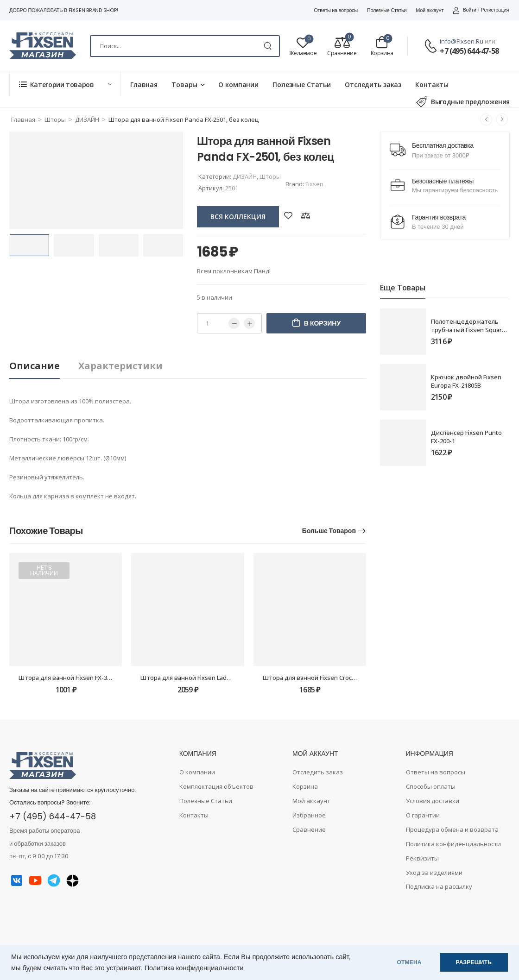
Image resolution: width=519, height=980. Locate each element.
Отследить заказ (373, 85)
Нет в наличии (44, 570)
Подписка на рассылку (439, 886)
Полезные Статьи (387, 10)
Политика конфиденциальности (194, 968)
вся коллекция (238, 217)
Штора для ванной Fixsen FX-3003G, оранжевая (88, 678)
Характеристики (120, 366)
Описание (35, 366)
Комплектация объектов (216, 786)
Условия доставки (433, 801)
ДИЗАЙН (87, 119)
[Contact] (432, 47)
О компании (238, 85)
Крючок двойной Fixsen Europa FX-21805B (466, 381)
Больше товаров (329, 531)
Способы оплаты (431, 786)
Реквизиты (422, 858)
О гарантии (423, 815)
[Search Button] (268, 46)
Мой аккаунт (430, 10)
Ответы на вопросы (336, 10)
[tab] (44, 366)
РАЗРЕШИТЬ (474, 962)
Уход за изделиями (434, 873)
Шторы (55, 119)
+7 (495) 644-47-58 (469, 51)
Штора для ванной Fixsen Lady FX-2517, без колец (213, 678)
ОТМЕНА (409, 962)
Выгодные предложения (463, 102)
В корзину (322, 323)
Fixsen (314, 184)
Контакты (432, 85)
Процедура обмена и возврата (452, 829)
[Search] (185, 46)
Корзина (305, 786)
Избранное (309, 815)
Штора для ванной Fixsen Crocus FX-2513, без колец (339, 678)
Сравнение (309, 829)
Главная (144, 85)
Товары (184, 85)
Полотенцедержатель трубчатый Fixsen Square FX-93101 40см (468, 330)
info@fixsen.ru (462, 41)
